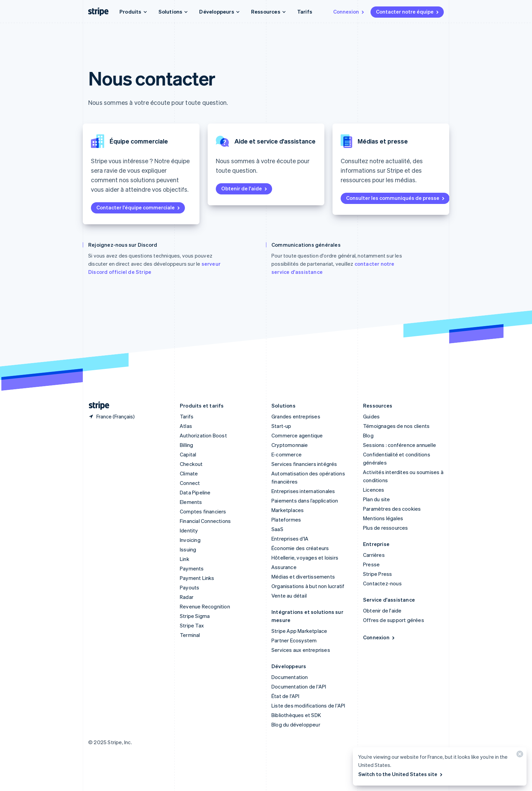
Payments (192, 568)
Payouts (189, 587)
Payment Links (197, 578)
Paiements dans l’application (305, 501)
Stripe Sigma (195, 616)
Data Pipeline (195, 492)
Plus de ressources (386, 528)
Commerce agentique (297, 435)
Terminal (190, 635)
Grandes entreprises (296, 416)
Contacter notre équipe (408, 12)
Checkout (191, 464)
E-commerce (287, 454)
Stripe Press (377, 574)
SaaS (277, 529)
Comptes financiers (203, 511)
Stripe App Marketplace (299, 631)
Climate (189, 473)
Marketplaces (288, 510)
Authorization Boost (203, 435)
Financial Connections (205, 521)
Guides (371, 416)
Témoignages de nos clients (396, 426)
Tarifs (305, 12)
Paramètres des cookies (392, 509)
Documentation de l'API (299, 686)
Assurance (284, 567)
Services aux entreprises (301, 650)
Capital (188, 454)
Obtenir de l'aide (245, 188)
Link (185, 559)
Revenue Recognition (205, 606)
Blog (368, 435)
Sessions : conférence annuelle (400, 445)
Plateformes (286, 520)
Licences (374, 490)
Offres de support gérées (394, 620)
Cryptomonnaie (290, 445)
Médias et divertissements (303, 577)
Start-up (281, 426)
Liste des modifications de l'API (308, 705)
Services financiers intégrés (304, 464)
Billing (186, 445)
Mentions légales (383, 518)
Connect (190, 483)
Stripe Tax (192, 625)
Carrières (374, 555)
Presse (371, 564)
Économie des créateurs (300, 548)
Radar (187, 597)
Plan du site (376, 499)
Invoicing (190, 540)
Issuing (188, 549)
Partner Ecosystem (294, 640)
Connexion (349, 12)
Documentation (290, 677)
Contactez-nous (382, 583)
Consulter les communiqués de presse (396, 198)
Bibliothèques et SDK (296, 715)
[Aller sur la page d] (96, 406)
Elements (191, 502)
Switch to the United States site (401, 774)
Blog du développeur (296, 724)
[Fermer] (519, 756)
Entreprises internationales (303, 491)
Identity (189, 530)
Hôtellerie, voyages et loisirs (305, 558)
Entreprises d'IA (290, 539)
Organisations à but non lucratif (308, 586)
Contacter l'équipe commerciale (139, 207)
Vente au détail (289, 596)
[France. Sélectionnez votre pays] (111, 416)
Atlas (186, 426)
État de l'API (286, 696)
